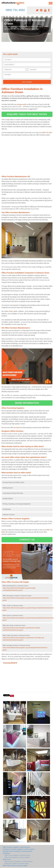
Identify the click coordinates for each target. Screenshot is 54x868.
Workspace (6, 853)
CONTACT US (27, 540)
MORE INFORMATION (27, 403)
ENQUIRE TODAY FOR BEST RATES (27, 114)
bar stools (17, 428)
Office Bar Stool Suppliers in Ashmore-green (18, 861)
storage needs (21, 104)
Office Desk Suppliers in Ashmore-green (17, 857)
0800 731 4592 (15, 10)
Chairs (11, 311)
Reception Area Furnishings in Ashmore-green (18, 851)
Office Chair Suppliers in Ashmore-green (17, 855)
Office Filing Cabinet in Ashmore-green (15, 866)
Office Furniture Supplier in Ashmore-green (16, 847)
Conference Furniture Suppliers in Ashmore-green (19, 849)
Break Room (7, 859)
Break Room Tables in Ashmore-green (16, 864)
